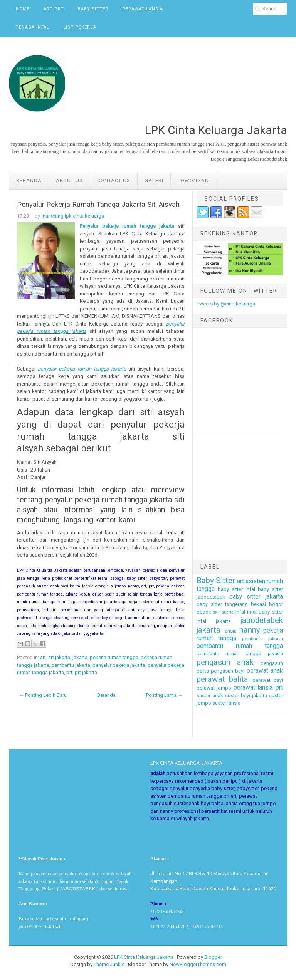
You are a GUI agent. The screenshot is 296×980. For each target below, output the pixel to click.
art (43, 657)
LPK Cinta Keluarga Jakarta (144, 957)
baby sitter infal (236, 589)
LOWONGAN (193, 180)
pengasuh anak (225, 662)
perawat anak (265, 671)
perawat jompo (214, 688)
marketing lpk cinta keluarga (73, 216)
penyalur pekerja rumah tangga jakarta (82, 369)
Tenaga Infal (33, 27)
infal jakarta (214, 621)
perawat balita (222, 679)
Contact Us (114, 180)
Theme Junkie (109, 964)
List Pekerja (80, 27)
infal (240, 612)
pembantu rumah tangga (240, 646)
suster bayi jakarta (246, 696)
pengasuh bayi (228, 671)
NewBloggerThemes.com (198, 964)
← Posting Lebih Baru (43, 695)
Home (23, 9)
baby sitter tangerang (222, 604)
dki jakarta (223, 612)
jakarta (80, 657)
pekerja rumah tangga (114, 657)
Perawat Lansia (143, 9)
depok (204, 612)
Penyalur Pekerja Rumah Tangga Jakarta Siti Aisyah (98, 205)
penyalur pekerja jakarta (119, 665)
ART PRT (54, 9)
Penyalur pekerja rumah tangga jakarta (127, 226)
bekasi (258, 604)
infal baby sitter (265, 612)
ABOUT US (69, 180)
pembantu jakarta (71, 665)
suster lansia (226, 703)
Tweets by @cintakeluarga (226, 304)
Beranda (29, 180)
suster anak (210, 696)
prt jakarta (86, 672)
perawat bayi (268, 680)
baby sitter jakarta (256, 597)
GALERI (154, 180)
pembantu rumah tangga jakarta (240, 654)
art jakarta (59, 657)
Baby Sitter (93, 9)
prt (69, 672)
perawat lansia (253, 688)
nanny (250, 630)
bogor (276, 604)
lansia (230, 631)
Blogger (213, 957)
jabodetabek (262, 620)
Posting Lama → (164, 695)
